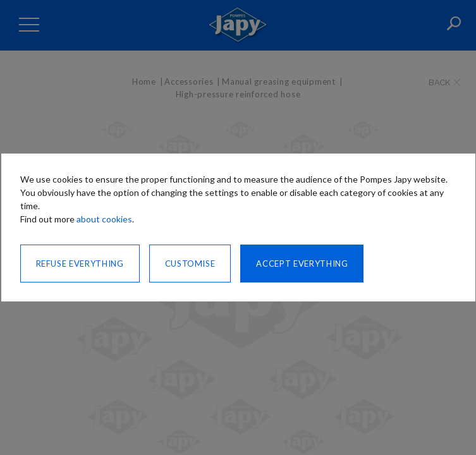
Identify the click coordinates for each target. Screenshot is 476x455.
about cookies (104, 219)
